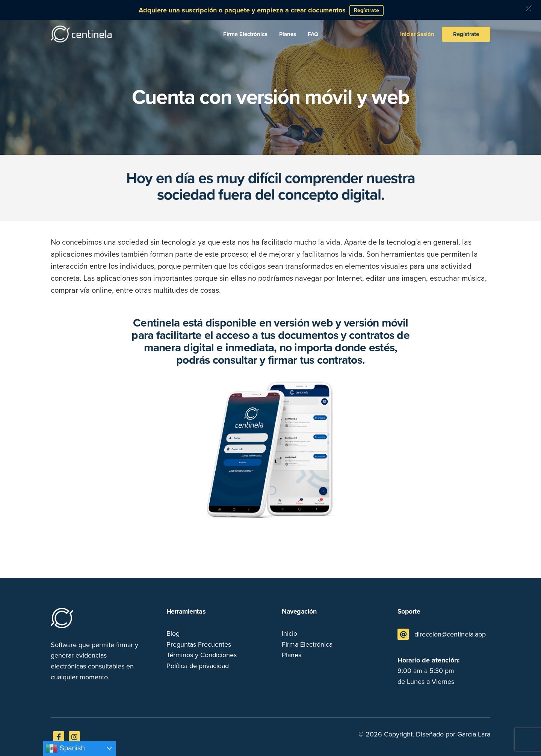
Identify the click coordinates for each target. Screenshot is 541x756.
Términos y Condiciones (202, 655)
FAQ (313, 34)
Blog (173, 634)
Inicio (289, 634)
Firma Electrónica (245, 34)
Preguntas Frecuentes (199, 644)
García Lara (474, 734)
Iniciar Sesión (417, 34)
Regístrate (466, 34)
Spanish (65, 748)
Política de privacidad (198, 666)
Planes (288, 34)
